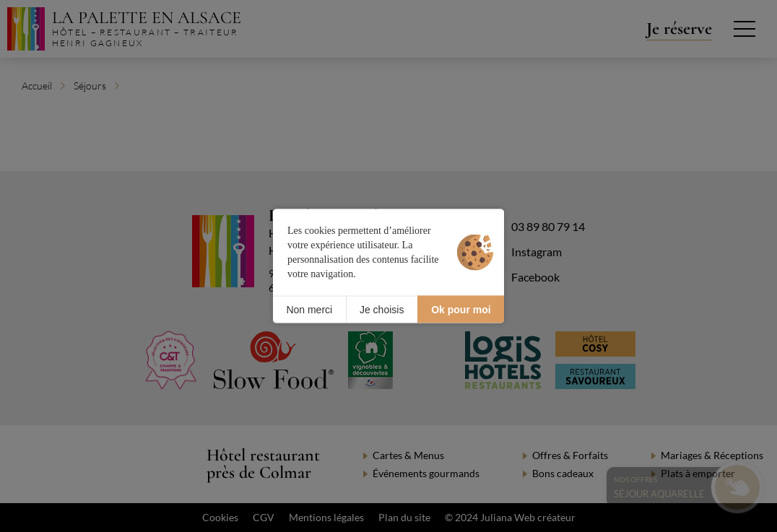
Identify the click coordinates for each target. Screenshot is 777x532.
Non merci (309, 309)
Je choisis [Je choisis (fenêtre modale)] (382, 309)
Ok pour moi (461, 309)
